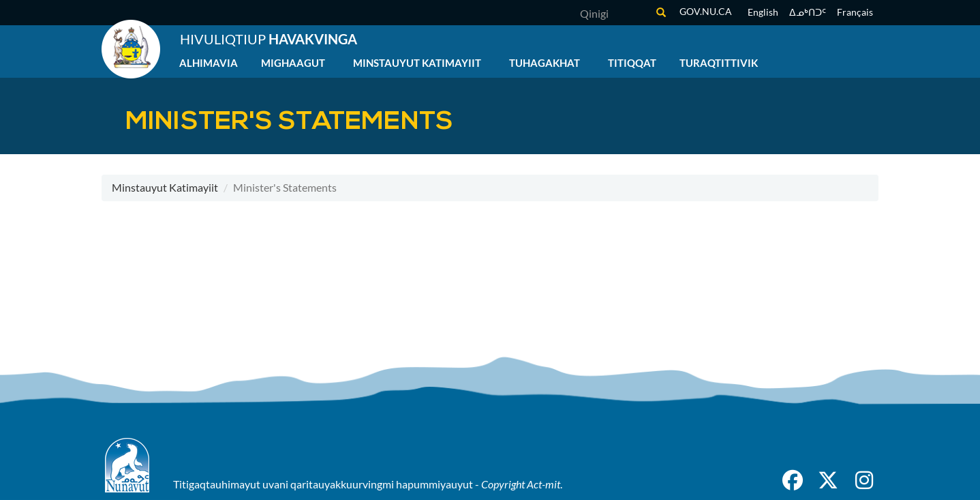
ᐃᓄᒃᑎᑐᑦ (808, 12)
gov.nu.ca (706, 11)
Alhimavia (209, 63)
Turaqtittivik (719, 63)
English (763, 12)
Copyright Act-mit (521, 484)
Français (855, 12)
